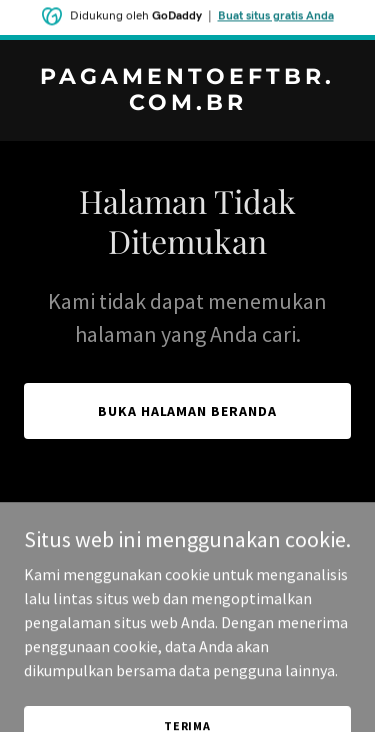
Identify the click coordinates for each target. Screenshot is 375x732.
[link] (187, 104)
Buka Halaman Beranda (188, 411)
